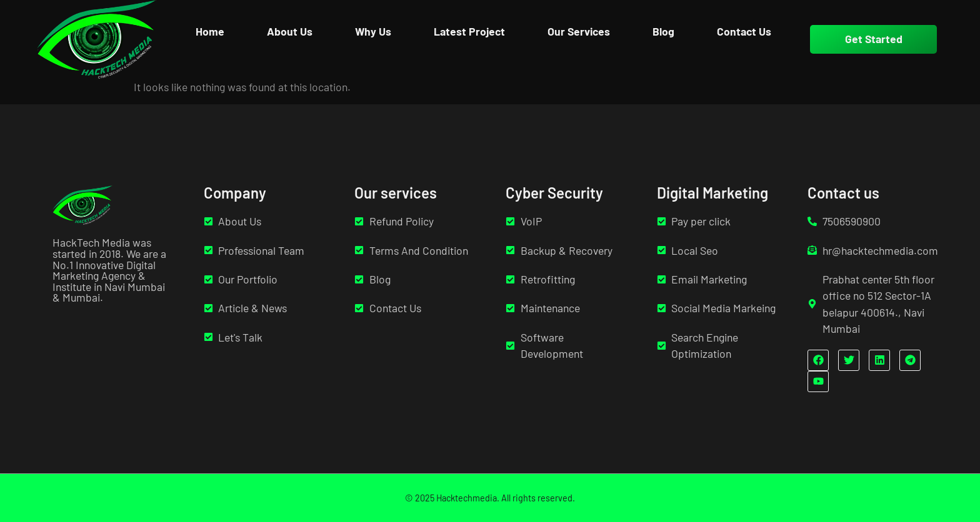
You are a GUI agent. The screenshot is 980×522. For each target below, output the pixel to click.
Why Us (373, 31)
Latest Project (469, 31)
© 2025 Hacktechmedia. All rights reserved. (490, 498)
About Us (290, 31)
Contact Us (744, 31)
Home (210, 31)
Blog (663, 31)
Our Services (579, 31)
